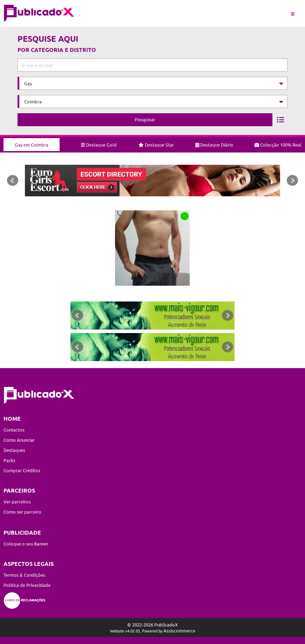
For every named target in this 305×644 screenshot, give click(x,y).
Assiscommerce (179, 631)
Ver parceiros (17, 501)
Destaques (14, 450)
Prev (13, 181)
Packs (9, 460)
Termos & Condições (24, 575)
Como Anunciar (19, 440)
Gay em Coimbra (32, 145)
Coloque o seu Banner (26, 544)
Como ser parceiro (22, 512)
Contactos (14, 430)
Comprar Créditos (22, 470)
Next (292, 181)
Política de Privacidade (27, 585)
